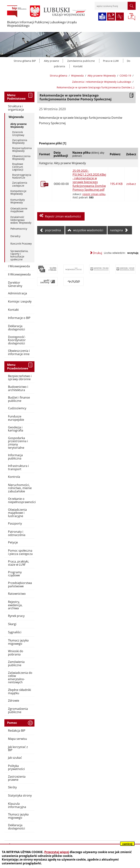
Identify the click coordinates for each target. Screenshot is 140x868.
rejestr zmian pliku (94, 194)
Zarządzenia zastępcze (20, 184)
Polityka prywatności (16, 767)
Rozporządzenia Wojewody (22, 149)
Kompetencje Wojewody (18, 192)
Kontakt (78, 66)
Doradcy (15, 236)
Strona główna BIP (25, 61)
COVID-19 (125, 76)
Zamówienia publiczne (81, 61)
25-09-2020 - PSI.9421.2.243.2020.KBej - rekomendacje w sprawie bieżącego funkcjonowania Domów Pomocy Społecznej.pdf (89, 180)
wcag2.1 (111, 17)
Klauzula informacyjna (17, 805)
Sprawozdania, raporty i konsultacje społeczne (19, 255)
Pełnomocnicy (19, 229)
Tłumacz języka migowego (18, 816)
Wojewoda (77, 76)
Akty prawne (51, 61)
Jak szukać (15, 758)
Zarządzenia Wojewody (20, 141)
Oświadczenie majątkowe (19, 210)
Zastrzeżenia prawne (17, 778)
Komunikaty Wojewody (18, 201)
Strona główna (59, 76)
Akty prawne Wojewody (102, 76)
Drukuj (97, 253)
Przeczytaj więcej (57, 852)
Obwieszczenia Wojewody (21, 157)
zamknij (127, 844)
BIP (132, 17)
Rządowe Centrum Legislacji (18, 167)
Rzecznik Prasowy (21, 244)
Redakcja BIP (17, 731)
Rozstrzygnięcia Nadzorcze (22, 176)
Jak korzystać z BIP (18, 749)
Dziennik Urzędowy (18, 133)
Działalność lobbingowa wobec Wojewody (21, 220)
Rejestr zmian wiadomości (63, 216)
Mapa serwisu (17, 739)
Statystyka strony (20, 795)
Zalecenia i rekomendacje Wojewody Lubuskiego (102, 82)
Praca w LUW (111, 61)
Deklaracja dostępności (16, 827)
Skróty (12, 787)
